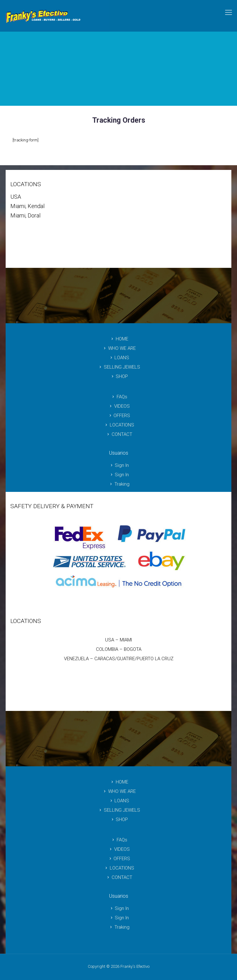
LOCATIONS (119, 425)
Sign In (118, 465)
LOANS (118, 358)
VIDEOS (119, 406)
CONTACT (119, 434)
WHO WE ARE (119, 348)
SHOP (118, 376)
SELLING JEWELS (119, 367)
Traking (119, 484)
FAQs (119, 397)
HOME (119, 339)
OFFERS (118, 416)
